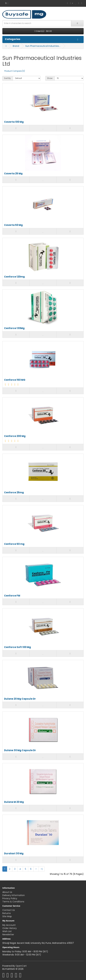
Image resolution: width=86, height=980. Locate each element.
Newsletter (8, 934)
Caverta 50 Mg (13, 225)
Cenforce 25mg (14, 493)
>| (42, 869)
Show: (50, 78)
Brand (16, 46)
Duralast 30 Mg (14, 854)
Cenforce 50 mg (14, 544)
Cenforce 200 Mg (15, 436)
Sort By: (8, 78)
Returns (7, 913)
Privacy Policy (10, 898)
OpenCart (21, 966)
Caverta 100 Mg (14, 122)
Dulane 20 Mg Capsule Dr (20, 699)
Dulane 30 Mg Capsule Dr (20, 750)
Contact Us (9, 910)
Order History (10, 928)
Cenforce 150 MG (15, 380)
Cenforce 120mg (14, 277)
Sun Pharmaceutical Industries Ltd (43, 46)
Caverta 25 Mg (13, 174)
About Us (7, 892)
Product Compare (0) (15, 71)
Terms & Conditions (13, 902)
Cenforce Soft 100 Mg (17, 647)
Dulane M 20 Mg (14, 802)
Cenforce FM (12, 596)
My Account (9, 925)
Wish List (7, 931)
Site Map (7, 916)
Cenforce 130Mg (14, 328)
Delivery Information (14, 895)
